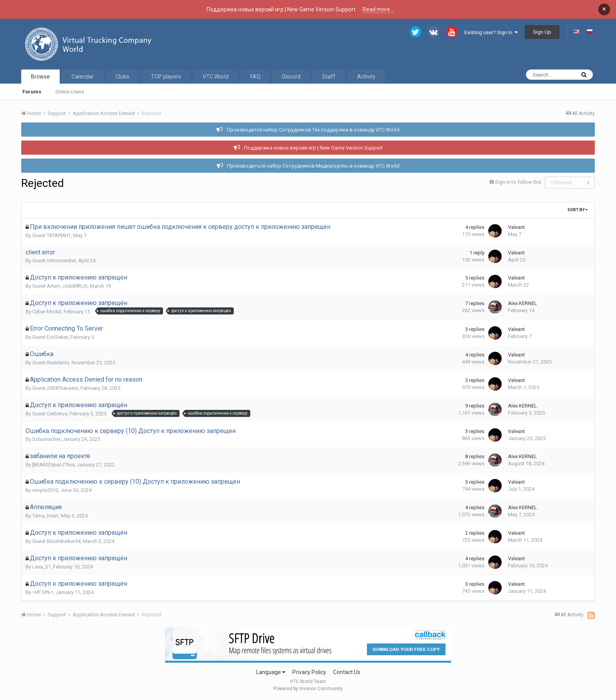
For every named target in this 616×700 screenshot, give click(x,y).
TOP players (166, 77)
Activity (366, 77)
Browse (40, 77)
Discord (291, 77)
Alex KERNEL (522, 303)
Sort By (577, 210)
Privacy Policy (309, 672)
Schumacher (46, 439)
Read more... (378, 9)
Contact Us (347, 672)
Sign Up (542, 32)
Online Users (70, 92)
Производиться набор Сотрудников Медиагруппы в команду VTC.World (313, 166)
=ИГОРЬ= (43, 592)
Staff (329, 77)
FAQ (255, 77)
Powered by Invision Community (308, 689)
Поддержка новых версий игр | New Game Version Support (313, 148)
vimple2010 (45, 490)
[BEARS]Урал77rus (53, 465)
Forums (32, 92)
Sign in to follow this (518, 182)
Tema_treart (45, 516)
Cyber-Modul (47, 312)
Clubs (122, 77)
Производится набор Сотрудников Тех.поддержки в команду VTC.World (313, 130)
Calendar (83, 77)
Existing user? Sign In (491, 32)
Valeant (516, 227)
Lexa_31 (41, 567)
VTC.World (216, 77)
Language (271, 672)
